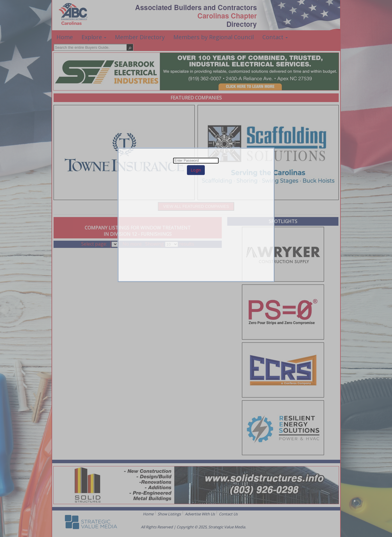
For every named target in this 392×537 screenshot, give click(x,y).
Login (196, 170)
